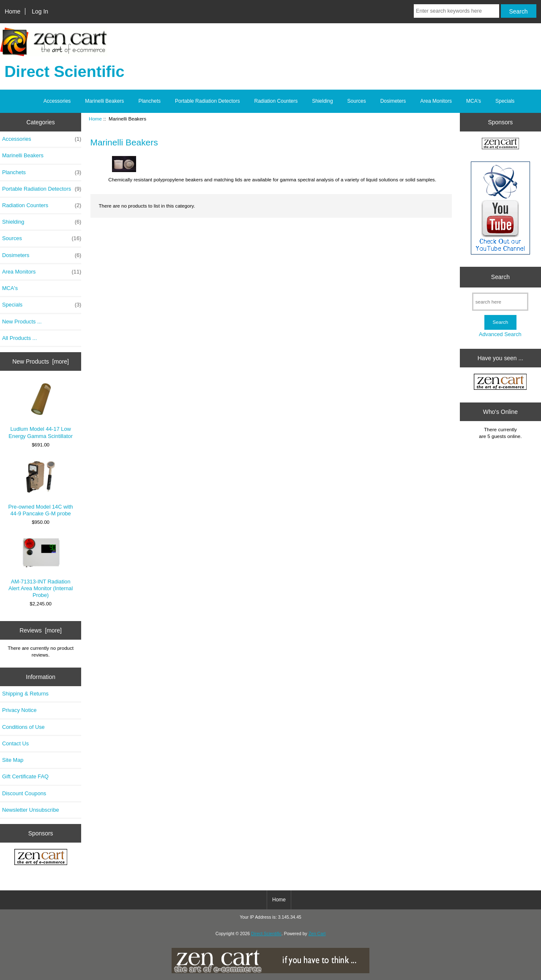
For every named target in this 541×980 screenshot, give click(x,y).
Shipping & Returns (25, 694)
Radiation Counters (276, 101)
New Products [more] (41, 361)
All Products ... (19, 338)
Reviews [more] (41, 630)
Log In (40, 11)
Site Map (13, 760)
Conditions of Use (23, 727)
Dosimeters (393, 101)
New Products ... (22, 322)
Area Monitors (436, 101)
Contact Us (15, 743)
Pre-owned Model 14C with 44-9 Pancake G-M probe (41, 488)
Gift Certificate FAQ (25, 776)
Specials (505, 101)
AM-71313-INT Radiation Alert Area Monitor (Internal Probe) (41, 568)
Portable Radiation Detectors (207, 101)
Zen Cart (317, 934)
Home (12, 11)
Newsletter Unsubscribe (31, 810)
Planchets (149, 101)
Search (500, 277)
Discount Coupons (24, 793)
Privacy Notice (19, 710)
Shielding (322, 101)
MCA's (474, 101)
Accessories (57, 101)
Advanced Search (500, 334)
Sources (357, 101)
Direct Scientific (266, 934)
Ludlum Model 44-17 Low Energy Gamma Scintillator (41, 411)
